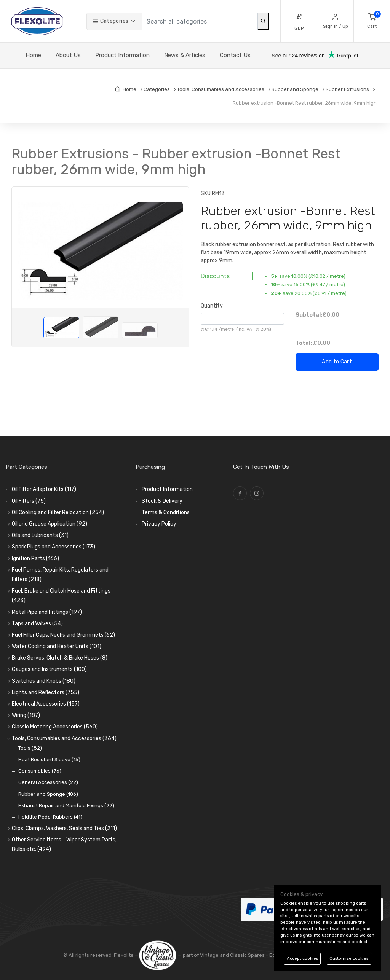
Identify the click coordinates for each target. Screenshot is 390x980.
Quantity (212, 306)
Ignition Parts (35, 559)
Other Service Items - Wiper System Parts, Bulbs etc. (64, 845)
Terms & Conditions (166, 512)
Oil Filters (29, 501)
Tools (30, 748)
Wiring (26, 715)
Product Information (122, 55)
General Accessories (48, 782)
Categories (110, 21)
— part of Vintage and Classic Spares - (204, 955)
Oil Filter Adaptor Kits (44, 489)
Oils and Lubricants (40, 535)
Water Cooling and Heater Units (57, 646)
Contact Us (235, 55)
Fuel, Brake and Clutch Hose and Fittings (61, 596)
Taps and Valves (37, 624)
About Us (68, 55)
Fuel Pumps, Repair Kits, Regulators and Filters (60, 575)
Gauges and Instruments (49, 669)
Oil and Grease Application (50, 524)
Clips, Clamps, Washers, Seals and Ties (64, 828)
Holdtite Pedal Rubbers (50, 817)
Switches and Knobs (44, 681)
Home (33, 55)
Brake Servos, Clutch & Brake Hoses (60, 658)
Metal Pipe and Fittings (47, 612)
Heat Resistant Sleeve (49, 759)
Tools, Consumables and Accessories (64, 739)
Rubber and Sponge (48, 794)
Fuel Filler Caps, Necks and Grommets (63, 635)
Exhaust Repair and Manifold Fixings (66, 806)
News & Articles (185, 55)
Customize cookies (349, 958)
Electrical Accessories (46, 704)
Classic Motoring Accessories (55, 727)
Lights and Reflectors (46, 692)
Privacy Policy (159, 524)
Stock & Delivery (162, 501)
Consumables (40, 771)
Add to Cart (337, 362)
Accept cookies (302, 958)
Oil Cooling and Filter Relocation (58, 512)
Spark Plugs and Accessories (54, 547)
